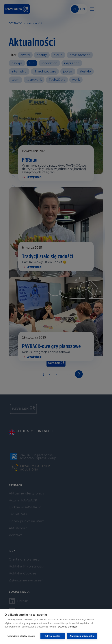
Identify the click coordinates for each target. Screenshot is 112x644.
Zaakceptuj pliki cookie (83, 636)
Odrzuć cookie (52, 636)
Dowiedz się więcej (68, 627)
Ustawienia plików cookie (21, 636)
